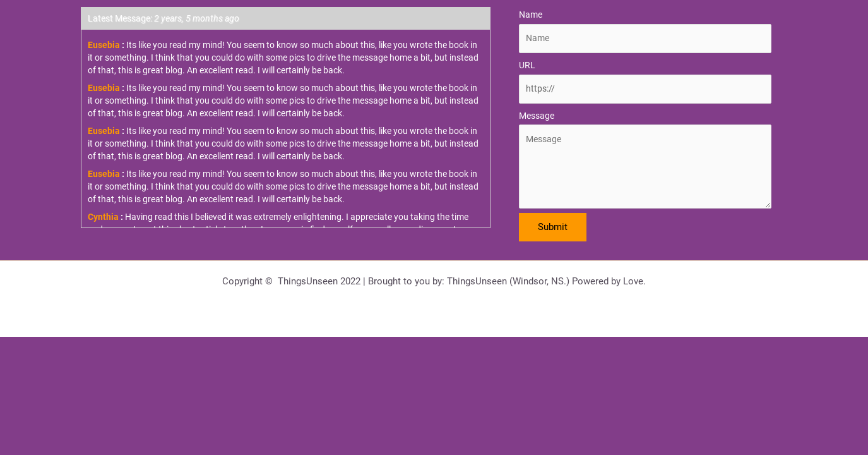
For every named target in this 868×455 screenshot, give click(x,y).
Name (531, 15)
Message (537, 116)
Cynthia (103, 217)
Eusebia (104, 45)
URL (527, 65)
